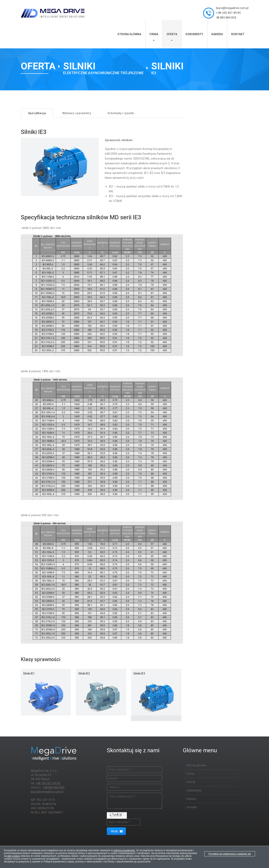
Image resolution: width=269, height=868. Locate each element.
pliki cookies (14, 856)
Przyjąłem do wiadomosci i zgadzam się (230, 854)
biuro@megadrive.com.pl (232, 8)
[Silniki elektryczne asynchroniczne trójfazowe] (103, 68)
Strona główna (129, 34)
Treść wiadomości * (134, 801)
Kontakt (238, 34)
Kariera (217, 34)
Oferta (172, 34)
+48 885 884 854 (53, 787)
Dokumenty (194, 34)
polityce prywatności (124, 850)
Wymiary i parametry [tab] (77, 113)
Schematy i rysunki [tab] (121, 113)
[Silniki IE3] (167, 68)
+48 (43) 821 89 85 (228, 13)
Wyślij (117, 831)
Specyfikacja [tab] (37, 113)
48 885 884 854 (226, 18)
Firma (154, 34)
